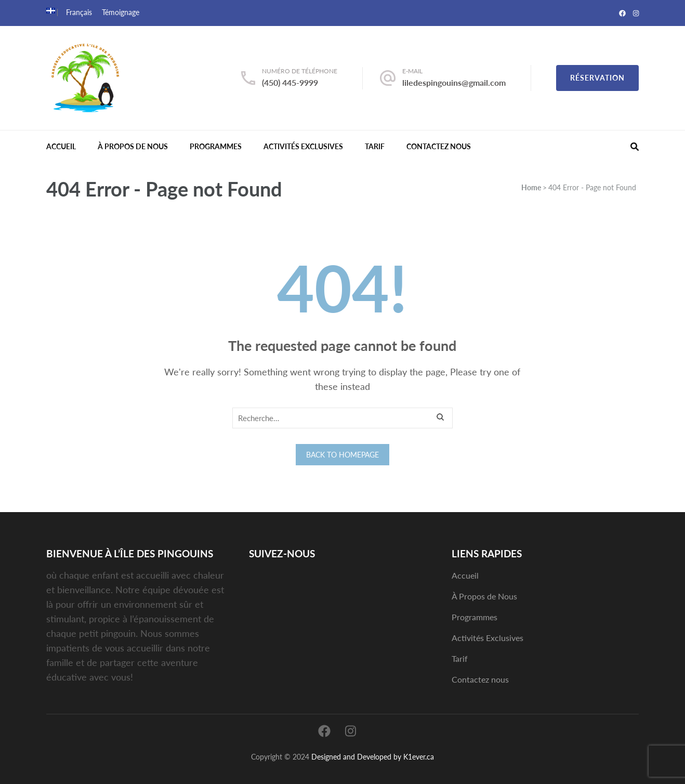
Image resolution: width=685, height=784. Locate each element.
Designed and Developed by (356, 757)
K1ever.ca (419, 757)
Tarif (375, 146)
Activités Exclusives (303, 146)
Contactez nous (439, 146)
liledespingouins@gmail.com (454, 82)
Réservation (597, 78)
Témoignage (121, 12)
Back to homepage (342, 455)
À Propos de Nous (133, 146)
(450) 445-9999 (290, 82)
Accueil (61, 146)
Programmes (216, 146)
